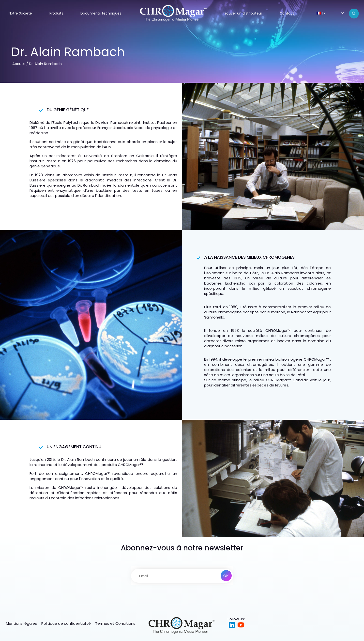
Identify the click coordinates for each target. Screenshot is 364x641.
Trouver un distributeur (243, 13)
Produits (56, 13)
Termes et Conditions (115, 623)
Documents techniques (101, 13)
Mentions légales (21, 623)
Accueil (19, 64)
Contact (287, 13)
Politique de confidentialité (66, 623)
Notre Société (20, 13)
